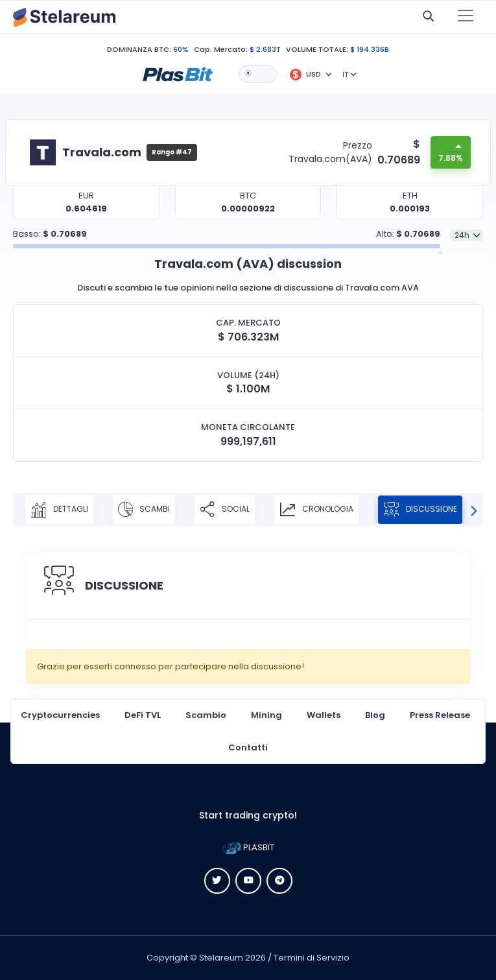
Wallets (324, 715)
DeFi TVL (143, 715)
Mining (266, 715)
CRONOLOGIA (316, 510)
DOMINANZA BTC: (139, 49)
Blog (375, 715)
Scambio (206, 715)
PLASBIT (248, 847)
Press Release (440, 715)
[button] (178, 73)
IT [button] (345, 75)
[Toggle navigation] (466, 17)
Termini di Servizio (312, 958)
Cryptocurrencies (60, 715)
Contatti (248, 747)
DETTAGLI (59, 510)
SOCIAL (225, 510)
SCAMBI (144, 510)
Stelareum (221, 958)
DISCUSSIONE (420, 510)
